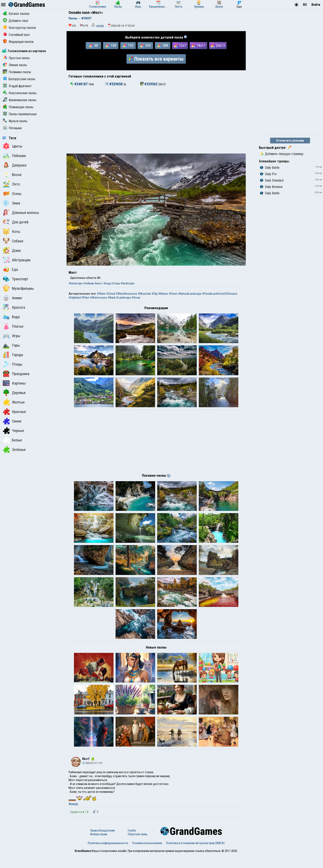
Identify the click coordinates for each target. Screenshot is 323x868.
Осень (12, 194)
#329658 (114, 84)
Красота (14, 307)
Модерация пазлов (18, 42)
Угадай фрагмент (17, 86)
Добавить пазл (16, 21)
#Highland (75, 298)
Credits (132, 844)
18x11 (198, 46)
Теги (9, 138)
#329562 (149, 84)
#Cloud (111, 294)
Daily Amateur (271, 187)
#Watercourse (99, 298)
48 (93, 46)
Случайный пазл (16, 35)
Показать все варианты (156, 59)
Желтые (14, 402)
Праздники (16, 374)
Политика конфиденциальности (108, 856)
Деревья (14, 393)
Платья (13, 326)
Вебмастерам (99, 847)
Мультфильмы (18, 288)
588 (163, 46)
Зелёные (14, 449)
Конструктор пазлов (19, 28)
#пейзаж (89, 283)
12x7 (180, 46)
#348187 (79, 84)
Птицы (13, 364)
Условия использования (147, 856)
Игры (12, 336)
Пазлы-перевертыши (20, 114)
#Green (173, 294)
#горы (116, 283)
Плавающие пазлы (18, 107)
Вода (11, 317)
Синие (12, 421)
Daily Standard (272, 180)
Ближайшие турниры (274, 161)
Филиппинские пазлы (20, 100)
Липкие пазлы (15, 65)
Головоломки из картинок (24, 51)
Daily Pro (268, 174)
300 (145, 46)
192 (128, 46)
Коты (12, 231)
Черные (13, 430)
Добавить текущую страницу (282, 154)
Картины (14, 383)
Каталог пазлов (16, 14)
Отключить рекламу (290, 141)
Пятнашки (12, 128)
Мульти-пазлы (15, 121)
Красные (14, 412)
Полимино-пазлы (17, 72)
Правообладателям (102, 844)
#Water (101, 294)
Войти (316, 5)
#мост (99, 283)
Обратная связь (138, 847)
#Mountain (144, 294)
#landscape (76, 283)
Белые (12, 440)
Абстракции (17, 260)
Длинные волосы (21, 212)
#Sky (155, 294)
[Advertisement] (156, 123)
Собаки (13, 241)
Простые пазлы (16, 58)
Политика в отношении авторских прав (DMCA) (195, 856)
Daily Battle (270, 168)
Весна (12, 175)
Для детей (16, 222)
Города (13, 355)
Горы (11, 345)
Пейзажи (14, 156)
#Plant (85, 298)
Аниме (12, 298)
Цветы (13, 146)
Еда (10, 269)
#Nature (163, 294)
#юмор (73, 817)
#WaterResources (126, 294)
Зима (12, 203)
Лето (11, 184)
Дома (12, 250)
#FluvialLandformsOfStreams (220, 294)
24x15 (218, 46)
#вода (107, 283)
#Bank (112, 298)
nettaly (100, 26)
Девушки (15, 165)
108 (111, 46)
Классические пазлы (20, 93)
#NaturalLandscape (190, 294)
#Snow (136, 298)
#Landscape (123, 298)
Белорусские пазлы (19, 79)
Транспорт (16, 279)
